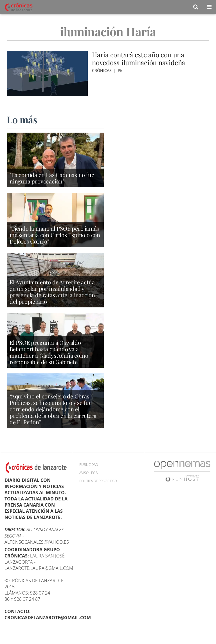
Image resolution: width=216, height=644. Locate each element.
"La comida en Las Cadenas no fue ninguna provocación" (52, 178)
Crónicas (102, 70)
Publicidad (89, 465)
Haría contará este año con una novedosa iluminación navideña (139, 58)
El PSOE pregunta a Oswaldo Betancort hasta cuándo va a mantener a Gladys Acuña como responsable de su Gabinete (49, 352)
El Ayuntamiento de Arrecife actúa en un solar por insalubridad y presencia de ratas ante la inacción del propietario (52, 292)
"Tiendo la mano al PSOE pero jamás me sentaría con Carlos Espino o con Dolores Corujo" (55, 235)
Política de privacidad (98, 481)
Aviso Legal (89, 473)
